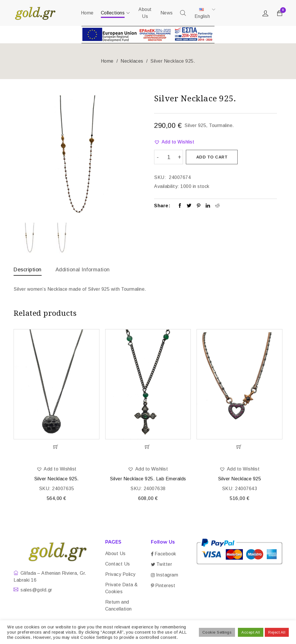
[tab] (28, 271)
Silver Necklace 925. (57, 479)
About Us (115, 554)
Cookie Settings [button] (217, 632)
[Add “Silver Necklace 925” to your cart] (239, 447)
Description (28, 270)
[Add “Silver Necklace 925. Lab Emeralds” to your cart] (148, 447)
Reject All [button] (277, 632)
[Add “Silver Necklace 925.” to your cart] (57, 447)
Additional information (83, 270)
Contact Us (118, 564)
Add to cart (212, 157)
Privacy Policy (120, 575)
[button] (174, 142)
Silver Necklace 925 (240, 479)
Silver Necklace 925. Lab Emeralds (148, 479)
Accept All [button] (251, 632)
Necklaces (132, 61)
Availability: (167, 186)
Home (107, 61)
